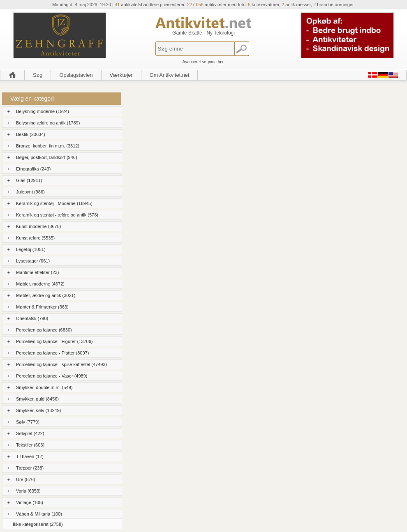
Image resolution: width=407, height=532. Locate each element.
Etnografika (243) (33, 169)
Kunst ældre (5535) (35, 238)
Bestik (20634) (31, 134)
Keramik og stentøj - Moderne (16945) (54, 203)
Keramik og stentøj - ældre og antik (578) (57, 215)
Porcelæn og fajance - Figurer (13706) (54, 341)
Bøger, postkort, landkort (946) (47, 157)
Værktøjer (121, 75)
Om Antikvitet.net (170, 75)
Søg (38, 75)
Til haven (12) (30, 456)
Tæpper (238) (30, 468)
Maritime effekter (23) (37, 272)
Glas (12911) (29, 180)
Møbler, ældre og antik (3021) (46, 295)
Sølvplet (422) (30, 433)
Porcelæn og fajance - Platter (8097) (52, 353)
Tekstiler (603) (30, 445)
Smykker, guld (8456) (37, 399)
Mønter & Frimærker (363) (42, 307)
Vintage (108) (30, 502)
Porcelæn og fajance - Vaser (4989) (52, 376)
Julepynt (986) (30, 192)
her (221, 62)
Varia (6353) (28, 491)
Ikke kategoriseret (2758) (38, 524)
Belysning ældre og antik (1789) (48, 123)
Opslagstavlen (76, 75)
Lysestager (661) (33, 261)
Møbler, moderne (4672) (40, 284)
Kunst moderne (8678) (38, 226)
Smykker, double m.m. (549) (44, 387)
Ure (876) (25, 479)
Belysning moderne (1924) (43, 111)
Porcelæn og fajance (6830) (44, 330)
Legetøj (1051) (31, 249)
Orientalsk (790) (32, 318)
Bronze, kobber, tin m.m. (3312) (48, 146)
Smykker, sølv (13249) (38, 410)
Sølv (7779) (28, 422)
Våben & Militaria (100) (39, 514)
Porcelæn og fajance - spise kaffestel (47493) (61, 364)
